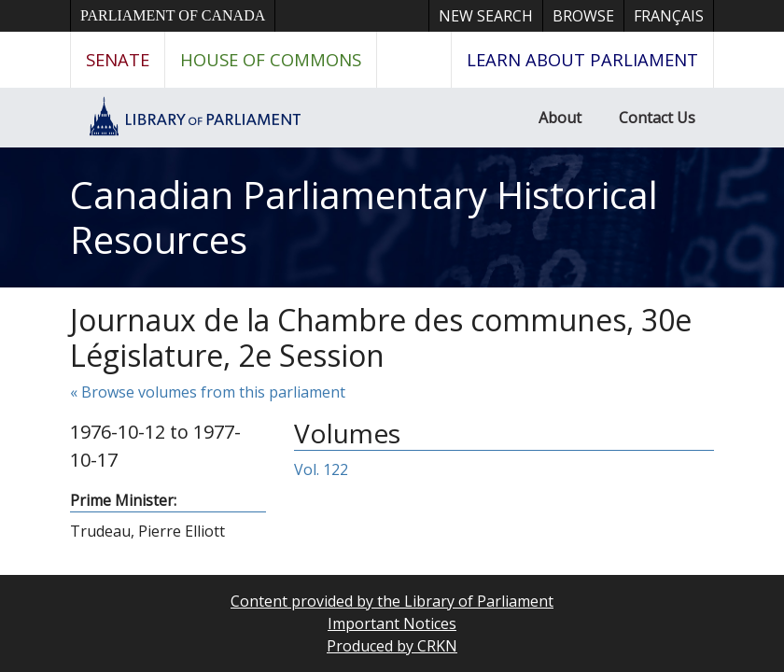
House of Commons (271, 59)
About (560, 118)
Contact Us (657, 118)
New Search (486, 16)
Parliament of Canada (173, 15)
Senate (118, 59)
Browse (583, 16)
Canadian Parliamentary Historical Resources (364, 217)
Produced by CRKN (392, 646)
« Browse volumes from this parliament (208, 392)
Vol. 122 (321, 469)
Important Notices (392, 623)
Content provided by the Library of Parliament (392, 601)
